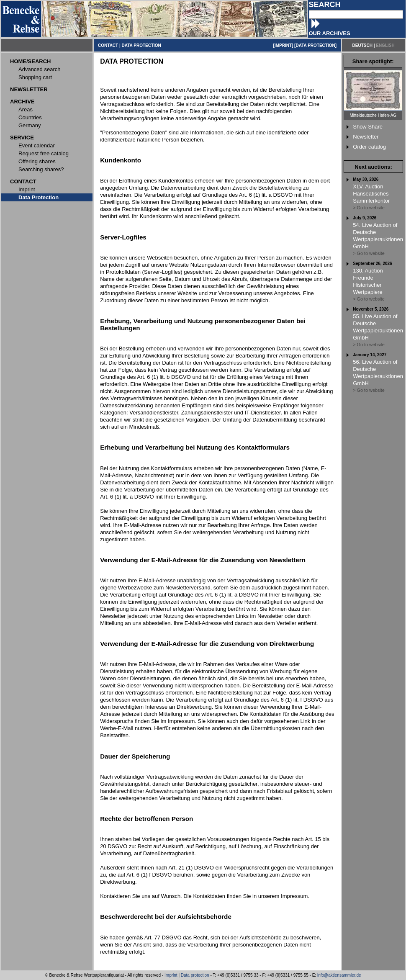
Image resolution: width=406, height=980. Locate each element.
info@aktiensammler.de (339, 975)
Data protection (195, 975)
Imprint (171, 975)
